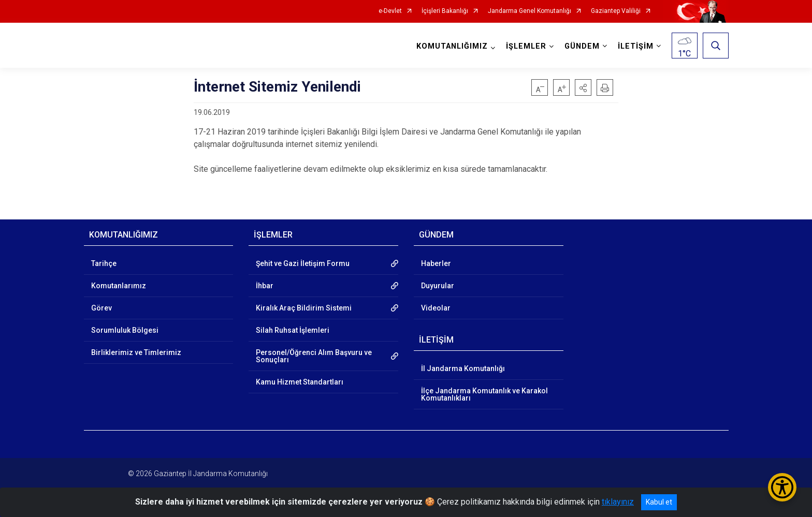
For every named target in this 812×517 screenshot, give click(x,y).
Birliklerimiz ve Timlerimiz (136, 352)
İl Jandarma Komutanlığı (463, 368)
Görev (102, 308)
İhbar (265, 286)
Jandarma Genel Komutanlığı (530, 11)
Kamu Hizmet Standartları (300, 382)
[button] (583, 87)
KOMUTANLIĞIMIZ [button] (452, 46)
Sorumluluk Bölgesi (125, 330)
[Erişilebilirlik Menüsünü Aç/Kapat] (782, 487)
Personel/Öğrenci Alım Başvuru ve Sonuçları (314, 356)
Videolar (436, 308)
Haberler (436, 263)
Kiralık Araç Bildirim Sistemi (304, 308)
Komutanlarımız (119, 286)
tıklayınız (618, 502)
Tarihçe (104, 263)
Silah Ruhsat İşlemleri (293, 330)
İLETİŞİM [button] (636, 46)
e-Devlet (390, 11)
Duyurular (438, 286)
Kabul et (659, 502)
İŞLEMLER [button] (526, 46)
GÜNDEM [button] (582, 46)
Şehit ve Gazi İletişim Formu (303, 263)
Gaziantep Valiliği (616, 11)
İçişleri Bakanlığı (445, 11)
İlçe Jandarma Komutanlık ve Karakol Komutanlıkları (484, 394)
